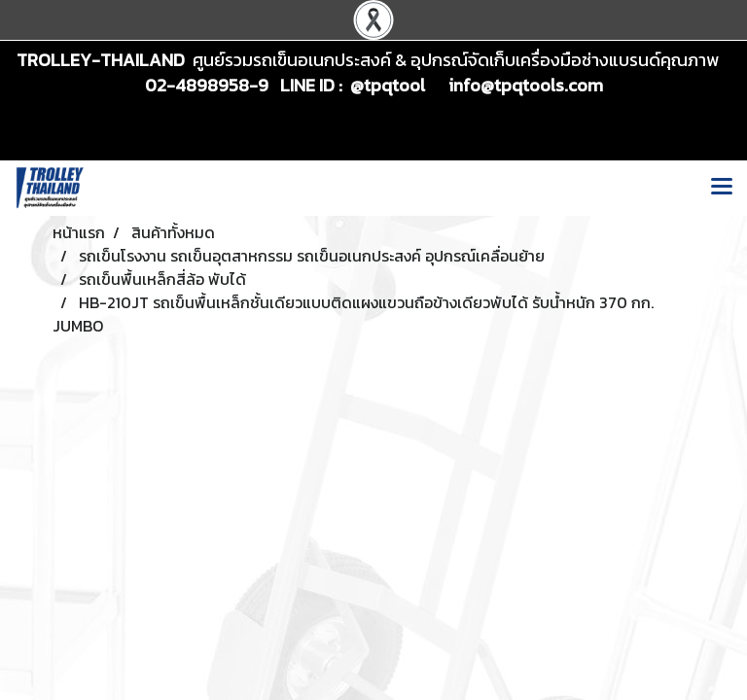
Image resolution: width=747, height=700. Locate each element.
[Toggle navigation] (722, 188)
